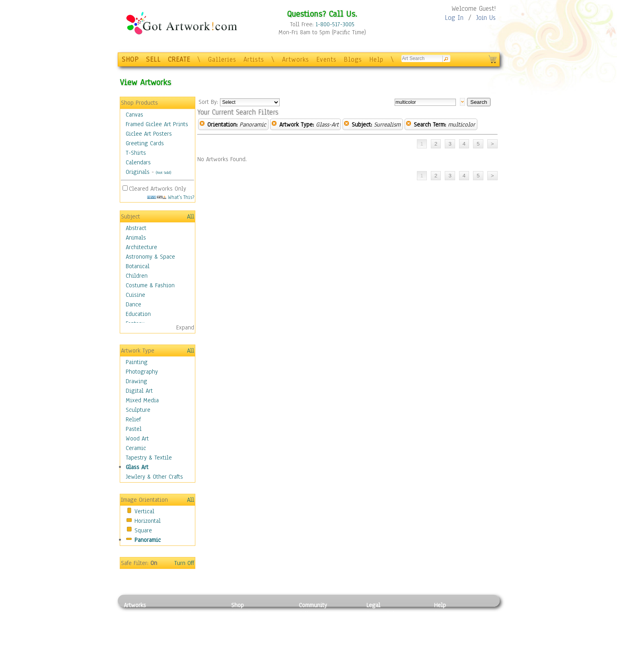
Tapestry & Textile (149, 458)
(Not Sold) (163, 172)
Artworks (296, 59)
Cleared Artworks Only (158, 189)
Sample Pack (450, 623)
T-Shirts (136, 153)
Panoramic (148, 540)
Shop (237, 605)
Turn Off (184, 563)
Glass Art (137, 467)
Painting (137, 362)
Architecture (141, 247)
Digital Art (139, 391)
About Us (446, 632)
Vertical (144, 511)
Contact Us (448, 614)
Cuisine (135, 295)
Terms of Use (383, 623)
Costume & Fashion (150, 285)
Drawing (136, 381)
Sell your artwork (321, 650)
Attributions (380, 632)
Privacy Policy (384, 614)
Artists (254, 59)
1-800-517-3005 (335, 24)
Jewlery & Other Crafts (154, 477)
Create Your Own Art (257, 668)
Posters (240, 632)
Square (143, 530)
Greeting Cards (145, 143)
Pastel (134, 429)
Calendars (138, 162)
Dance (133, 304)
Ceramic (136, 448)
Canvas (134, 115)
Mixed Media (142, 400)
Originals (138, 172)
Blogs (353, 59)
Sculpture (138, 410)
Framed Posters (250, 623)
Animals (136, 238)
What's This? (171, 197)
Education (138, 314)
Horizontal (148, 521)
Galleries (222, 59)
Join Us (486, 18)
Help (376, 59)
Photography (142, 372)
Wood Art (137, 438)
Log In (454, 18)
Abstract (136, 228)
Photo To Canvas (252, 614)
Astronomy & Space (150, 257)
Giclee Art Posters (149, 134)
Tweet (442, 668)
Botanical (138, 266)
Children (137, 276)
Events (326, 59)
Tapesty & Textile (198, 650)
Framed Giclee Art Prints (157, 124)
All (191, 216)
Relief (133, 419)
